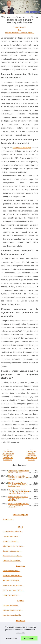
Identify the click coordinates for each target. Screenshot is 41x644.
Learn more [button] (21, 633)
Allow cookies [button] (29, 638)
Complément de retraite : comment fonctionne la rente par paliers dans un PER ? (19, 492)
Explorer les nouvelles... (11, 595)
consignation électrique (22, 148)
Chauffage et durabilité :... (12, 536)
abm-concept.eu (20, 27)
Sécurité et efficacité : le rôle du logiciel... (20, 33)
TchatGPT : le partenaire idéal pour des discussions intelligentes (18, 505)
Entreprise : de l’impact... (11, 581)
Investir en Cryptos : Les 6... (13, 610)
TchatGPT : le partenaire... (12, 561)
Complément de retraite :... (12, 551)
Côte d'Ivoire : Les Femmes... (13, 546)
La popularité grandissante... (13, 532)
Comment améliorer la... (11, 571)
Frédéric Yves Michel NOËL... (13, 590)
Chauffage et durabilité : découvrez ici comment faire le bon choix (31, 456)
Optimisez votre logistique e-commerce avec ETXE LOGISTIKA (18, 498)
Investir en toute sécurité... (12, 615)
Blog (20, 30)
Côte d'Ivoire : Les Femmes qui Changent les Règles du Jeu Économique (8, 456)
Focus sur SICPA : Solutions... (13, 586)
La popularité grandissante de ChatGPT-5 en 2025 (18, 472)
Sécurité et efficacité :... (11, 541)
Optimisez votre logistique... (12, 556)
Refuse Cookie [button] (12, 638)
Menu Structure (8, 519)
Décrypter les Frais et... (11, 605)
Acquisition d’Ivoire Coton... (12, 576)
